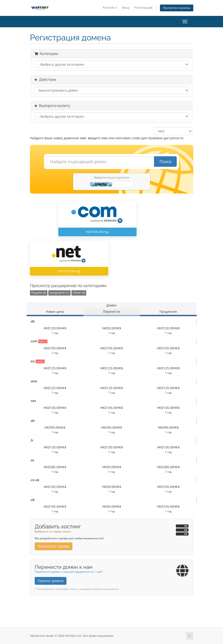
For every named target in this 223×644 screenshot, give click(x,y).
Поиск (165, 162)
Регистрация (143, 8)
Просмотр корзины (177, 8)
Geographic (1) (59, 293)
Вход (126, 8)
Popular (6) (39, 293)
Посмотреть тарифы (54, 546)
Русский (110, 8)
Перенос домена (51, 581)
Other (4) (79, 293)
